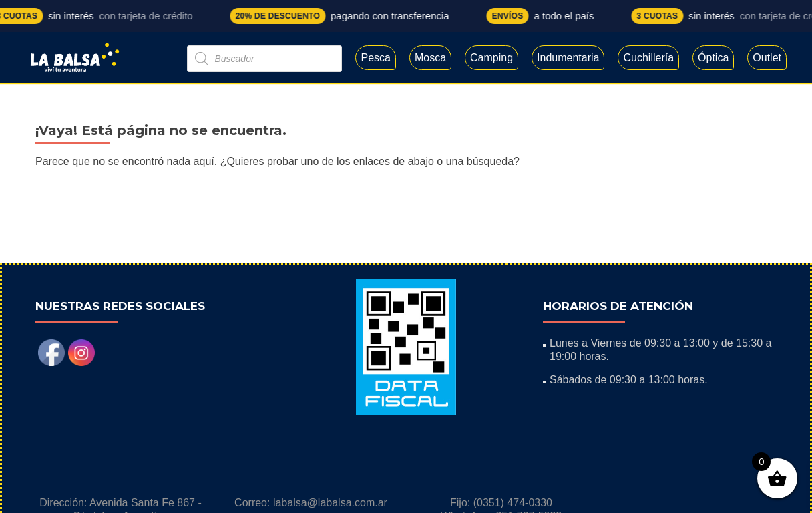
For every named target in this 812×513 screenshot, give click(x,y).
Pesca (375, 58)
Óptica (713, 58)
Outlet (767, 58)
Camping (491, 58)
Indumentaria (568, 58)
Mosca (430, 58)
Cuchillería (648, 58)
